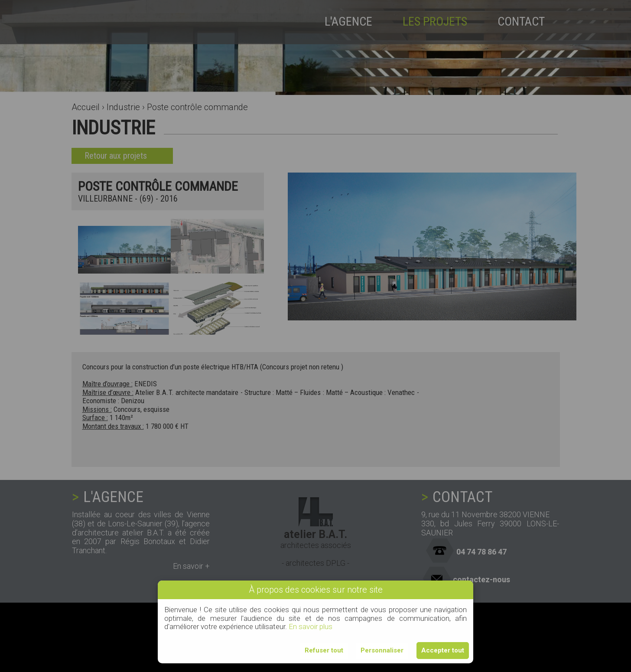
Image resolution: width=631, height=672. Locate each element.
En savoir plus (311, 626)
